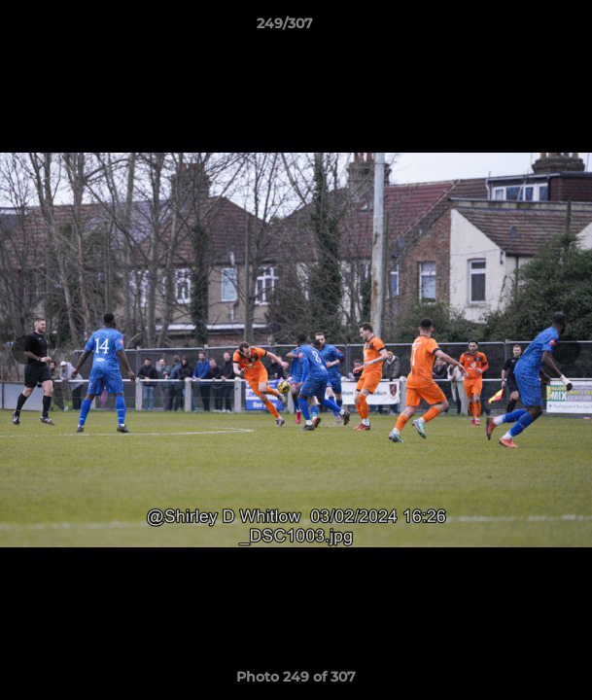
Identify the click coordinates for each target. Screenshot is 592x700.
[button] (522, 28)
